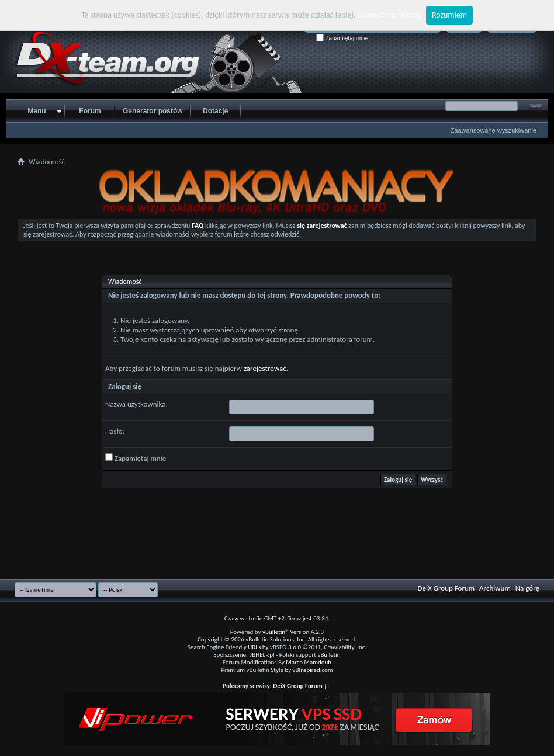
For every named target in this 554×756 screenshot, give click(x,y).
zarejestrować (265, 368)
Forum (90, 111)
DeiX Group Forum (446, 588)
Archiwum (495, 588)
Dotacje (215, 111)
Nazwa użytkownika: (136, 404)
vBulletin (329, 655)
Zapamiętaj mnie (342, 38)
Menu (37, 111)
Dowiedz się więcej (389, 15)
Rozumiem (449, 15)
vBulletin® (276, 632)
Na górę (527, 588)
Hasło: (115, 431)
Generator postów (153, 111)
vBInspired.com (313, 670)
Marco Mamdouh (309, 662)
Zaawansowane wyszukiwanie (494, 130)
